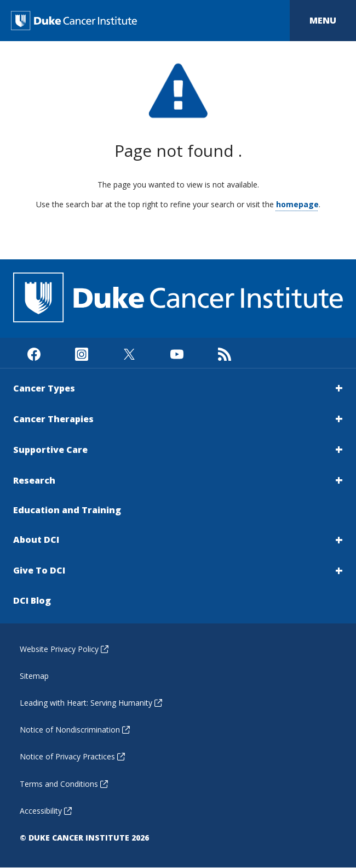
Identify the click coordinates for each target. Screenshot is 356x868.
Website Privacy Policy (64, 649)
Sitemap (34, 676)
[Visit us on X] (129, 353)
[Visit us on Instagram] (81, 353)
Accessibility (46, 811)
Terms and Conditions (64, 784)
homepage (297, 204)
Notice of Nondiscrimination (75, 730)
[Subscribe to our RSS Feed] (224, 353)
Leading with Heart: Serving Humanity (91, 703)
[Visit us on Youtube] (177, 353)
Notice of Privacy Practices (72, 756)
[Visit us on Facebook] (34, 353)
